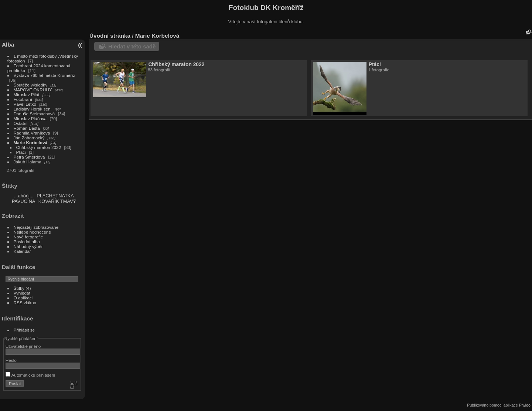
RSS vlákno (25, 303)
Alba (8, 45)
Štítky (19, 288)
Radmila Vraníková (32, 133)
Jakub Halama (28, 162)
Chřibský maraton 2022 (39, 147)
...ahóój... (24, 196)
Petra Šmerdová (29, 157)
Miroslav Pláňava (30, 118)
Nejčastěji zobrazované (36, 227)
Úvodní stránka (110, 36)
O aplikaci (23, 298)
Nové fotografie (28, 237)
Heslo (11, 360)
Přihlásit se (24, 330)
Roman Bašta (27, 128)
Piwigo (525, 405)
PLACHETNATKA (55, 196)
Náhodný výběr (28, 246)
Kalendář (22, 251)
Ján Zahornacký (29, 138)
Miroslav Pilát (27, 94)
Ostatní (21, 123)
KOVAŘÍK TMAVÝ (57, 201)
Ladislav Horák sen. (33, 109)
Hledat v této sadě (132, 46)
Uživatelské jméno (23, 346)
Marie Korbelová (31, 142)
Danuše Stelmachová (34, 114)
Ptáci (21, 152)
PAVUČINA (24, 201)
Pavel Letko (25, 104)
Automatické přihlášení (30, 375)
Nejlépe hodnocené (32, 232)
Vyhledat (22, 293)
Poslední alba (27, 242)
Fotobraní (24, 99)
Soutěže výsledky (31, 85)
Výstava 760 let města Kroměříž (45, 75)
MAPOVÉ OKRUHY (33, 90)
